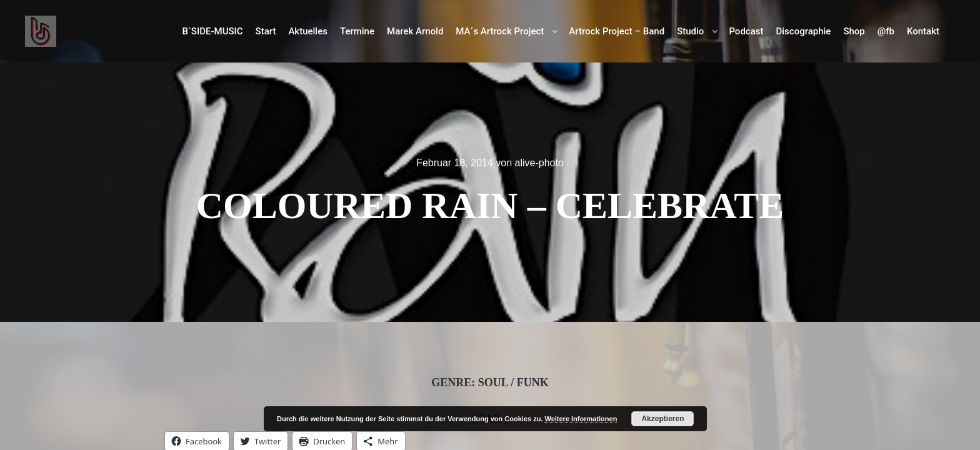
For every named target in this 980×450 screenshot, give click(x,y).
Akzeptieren (662, 419)
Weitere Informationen (581, 419)
